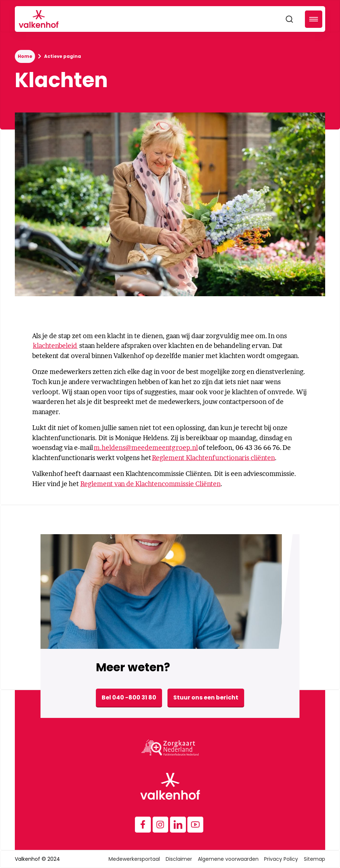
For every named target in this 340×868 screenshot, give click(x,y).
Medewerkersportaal (134, 859)
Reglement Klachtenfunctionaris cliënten (213, 458)
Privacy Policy (281, 859)
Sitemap (314, 859)
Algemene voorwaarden (228, 859)
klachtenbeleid (55, 346)
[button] (314, 19)
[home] (39, 19)
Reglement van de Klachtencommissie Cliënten (150, 484)
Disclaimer (179, 859)
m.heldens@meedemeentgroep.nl (146, 448)
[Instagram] (161, 825)
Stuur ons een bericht (206, 697)
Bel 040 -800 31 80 (129, 697)
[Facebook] (143, 825)
